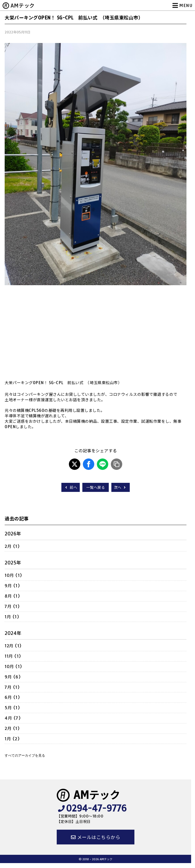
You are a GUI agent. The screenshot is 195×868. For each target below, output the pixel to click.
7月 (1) (12, 606)
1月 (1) (12, 617)
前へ (71, 487)
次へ (121, 487)
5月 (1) (12, 708)
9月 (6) (13, 677)
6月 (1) (12, 697)
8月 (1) (12, 596)
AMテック (23, 6)
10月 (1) (13, 575)
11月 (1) (13, 656)
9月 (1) (12, 586)
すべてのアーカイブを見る (25, 755)
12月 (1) (13, 646)
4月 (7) (13, 718)
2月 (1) (12, 546)
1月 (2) (12, 739)
